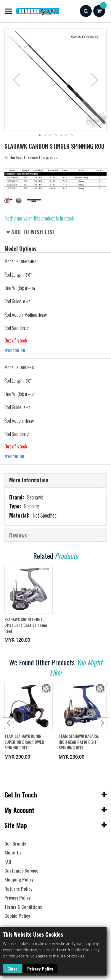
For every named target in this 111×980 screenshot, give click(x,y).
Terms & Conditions (23, 907)
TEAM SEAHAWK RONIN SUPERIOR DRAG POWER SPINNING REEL (24, 742)
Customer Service (21, 871)
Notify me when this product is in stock (39, 218)
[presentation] (8, 723)
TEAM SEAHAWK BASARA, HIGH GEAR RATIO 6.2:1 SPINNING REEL (79, 742)
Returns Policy (18, 889)
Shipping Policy (19, 880)
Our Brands (15, 844)
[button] (17, 80)
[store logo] (32, 11)
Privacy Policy (40, 969)
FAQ (8, 862)
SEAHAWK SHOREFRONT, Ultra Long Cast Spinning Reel (26, 625)
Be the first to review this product (32, 157)
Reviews (18, 535)
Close (12, 969)
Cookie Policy (17, 916)
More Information (29, 480)
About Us (13, 853)
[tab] (55, 481)
